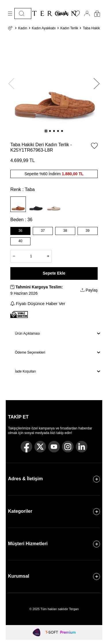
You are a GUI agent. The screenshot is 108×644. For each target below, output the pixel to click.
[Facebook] (26, 447)
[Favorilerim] (76, 15)
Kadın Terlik (69, 28)
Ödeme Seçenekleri (57, 352)
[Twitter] (40, 447)
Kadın (23, 28)
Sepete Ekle (54, 273)
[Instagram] (68, 447)
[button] (46, 131)
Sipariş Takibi (62, 14)
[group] (54, 81)
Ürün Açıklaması (57, 333)
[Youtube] (54, 447)
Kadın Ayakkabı (44, 28)
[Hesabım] (87, 14)
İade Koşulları (57, 371)
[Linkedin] (82, 447)
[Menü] (10, 14)
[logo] (54, 14)
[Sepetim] (97, 14)
